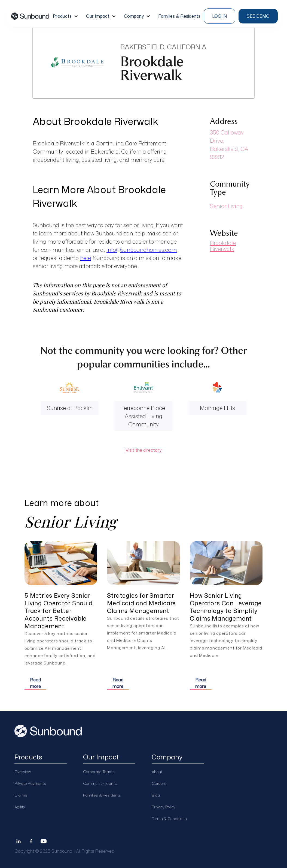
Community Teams (100, 783)
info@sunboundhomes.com (142, 250)
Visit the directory (143, 450)
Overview (23, 772)
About (157, 772)
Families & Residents (102, 795)
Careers (159, 783)
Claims (21, 795)
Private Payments (30, 783)
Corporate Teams (99, 772)
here (86, 258)
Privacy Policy (164, 807)
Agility (20, 807)
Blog (156, 795)
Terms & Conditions (169, 818)
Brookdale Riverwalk (223, 246)
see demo (258, 16)
